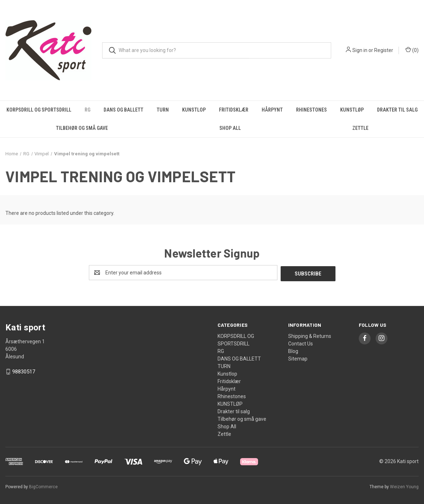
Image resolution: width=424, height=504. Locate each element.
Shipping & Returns (310, 335)
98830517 (24, 371)
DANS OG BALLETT (123, 110)
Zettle (360, 128)
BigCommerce (43, 486)
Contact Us (301, 343)
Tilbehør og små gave (82, 128)
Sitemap (298, 358)
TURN (163, 110)
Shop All (230, 128)
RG (87, 110)
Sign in (360, 50)
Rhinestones (311, 110)
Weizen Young (404, 486)
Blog (293, 350)
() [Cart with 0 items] (412, 50)
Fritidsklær (234, 110)
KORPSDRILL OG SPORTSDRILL (39, 110)
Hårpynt (272, 110)
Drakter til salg (234, 410)
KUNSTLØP (352, 110)
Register (384, 50)
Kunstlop (194, 110)
